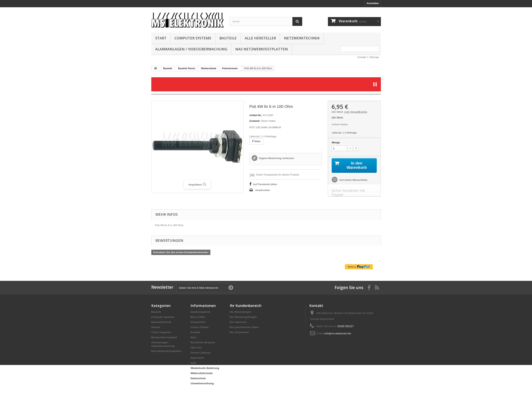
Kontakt (362, 57)
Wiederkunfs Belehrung (205, 368)
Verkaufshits (198, 322)
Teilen (256, 141)
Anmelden (373, 3)
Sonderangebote (201, 312)
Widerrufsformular (202, 373)
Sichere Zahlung (200, 353)
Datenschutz (198, 378)
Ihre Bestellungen (240, 312)
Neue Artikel (198, 317)
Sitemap (374, 57)
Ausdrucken (263, 190)
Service (156, 327)
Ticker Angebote (161, 332)
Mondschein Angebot (164, 337)
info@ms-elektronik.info (338, 333)
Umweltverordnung (202, 383)
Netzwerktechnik (302, 38)
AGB (193, 363)
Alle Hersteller (260, 38)
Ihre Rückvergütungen (243, 317)
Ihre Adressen (238, 322)
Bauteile (228, 38)
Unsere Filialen (200, 327)
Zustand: (255, 121)
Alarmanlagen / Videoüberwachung (191, 49)
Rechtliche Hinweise (203, 343)
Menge (336, 142)
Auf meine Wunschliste (353, 180)
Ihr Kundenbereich (246, 306)
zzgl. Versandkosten (356, 112)
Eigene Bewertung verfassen (276, 158)
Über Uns (196, 348)
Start (161, 38)
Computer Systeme (193, 38)
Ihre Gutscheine (239, 332)
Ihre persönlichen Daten (244, 327)
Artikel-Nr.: (256, 115)
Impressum (197, 358)
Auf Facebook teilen (265, 184)
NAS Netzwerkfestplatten (262, 49)
